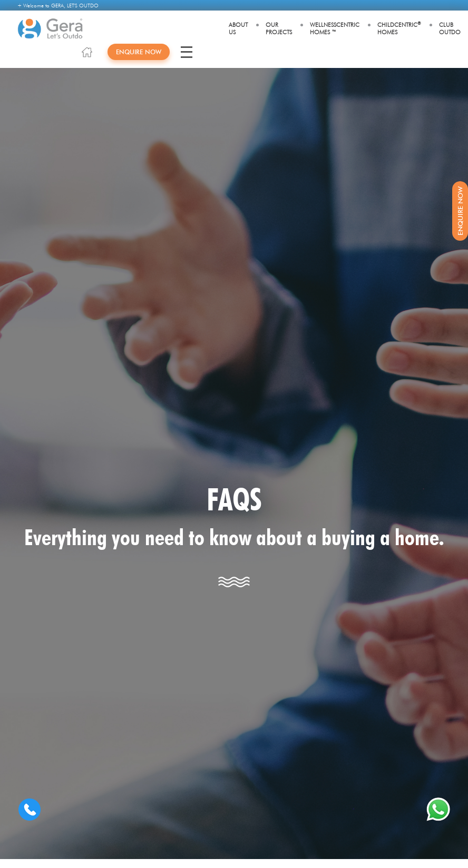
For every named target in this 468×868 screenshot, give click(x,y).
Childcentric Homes (399, 28)
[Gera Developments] (50, 29)
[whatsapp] (438, 809)
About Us (238, 28)
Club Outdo (450, 28)
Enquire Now (139, 52)
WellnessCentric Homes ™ (335, 28)
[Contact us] (30, 809)
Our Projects (279, 28)
